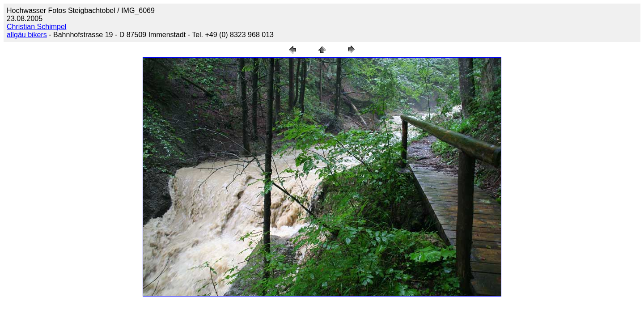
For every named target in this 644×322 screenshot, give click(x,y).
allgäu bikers (27, 35)
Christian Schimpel (36, 27)
